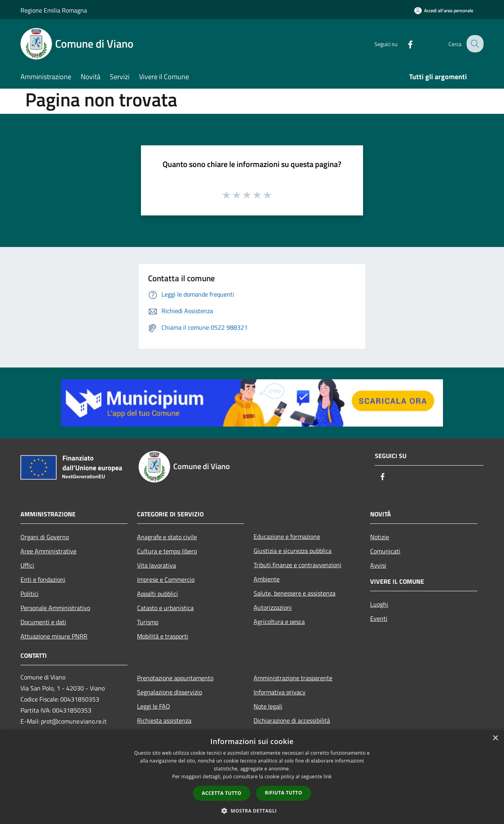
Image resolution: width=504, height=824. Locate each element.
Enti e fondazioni (43, 579)
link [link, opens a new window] (328, 777)
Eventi (379, 618)
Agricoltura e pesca (279, 622)
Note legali (268, 706)
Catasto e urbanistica (165, 608)
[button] (252, 811)
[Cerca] (474, 44)
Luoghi (379, 604)
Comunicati (385, 551)
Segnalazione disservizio (170, 692)
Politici (30, 594)
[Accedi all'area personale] (444, 10)
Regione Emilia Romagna (54, 10)
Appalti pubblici (157, 594)
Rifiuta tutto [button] (284, 793)
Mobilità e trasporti (163, 636)
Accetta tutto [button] (222, 793)
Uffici (27, 565)
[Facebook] (404, 44)
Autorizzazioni (273, 607)
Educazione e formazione (287, 536)
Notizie (380, 537)
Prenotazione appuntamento (175, 678)
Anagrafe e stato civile (167, 537)
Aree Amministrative (48, 551)
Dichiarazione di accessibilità (292, 720)
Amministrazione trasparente (293, 678)
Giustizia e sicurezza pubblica (293, 551)
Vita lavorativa (157, 565)
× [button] (495, 738)
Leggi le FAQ (154, 706)
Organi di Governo (45, 537)
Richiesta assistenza (164, 720)
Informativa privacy (280, 692)
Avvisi (378, 565)
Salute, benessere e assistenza (295, 593)
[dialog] (252, 777)
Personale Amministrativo (55, 608)
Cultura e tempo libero (167, 551)
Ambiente (267, 579)
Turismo (148, 622)
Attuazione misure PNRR (54, 636)
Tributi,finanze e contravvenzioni (297, 565)
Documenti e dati (43, 622)
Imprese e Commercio (166, 579)
